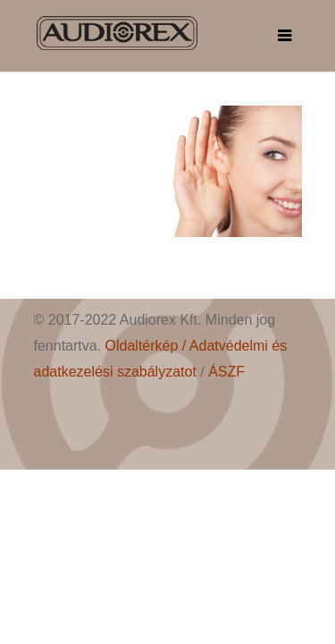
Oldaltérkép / (147, 346)
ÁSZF (226, 372)
